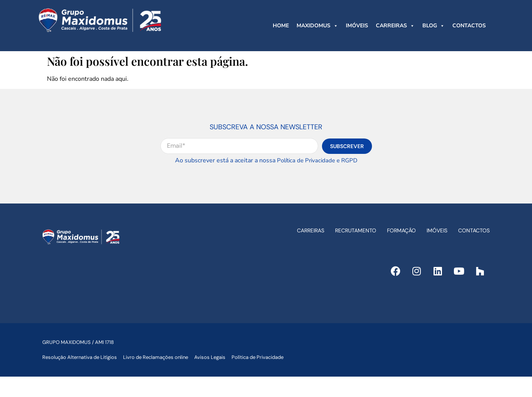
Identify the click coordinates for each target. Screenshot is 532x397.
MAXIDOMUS (317, 26)
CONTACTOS (469, 26)
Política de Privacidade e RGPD (317, 160)
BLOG (434, 26)
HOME (281, 26)
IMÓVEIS (357, 26)
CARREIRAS (395, 26)
